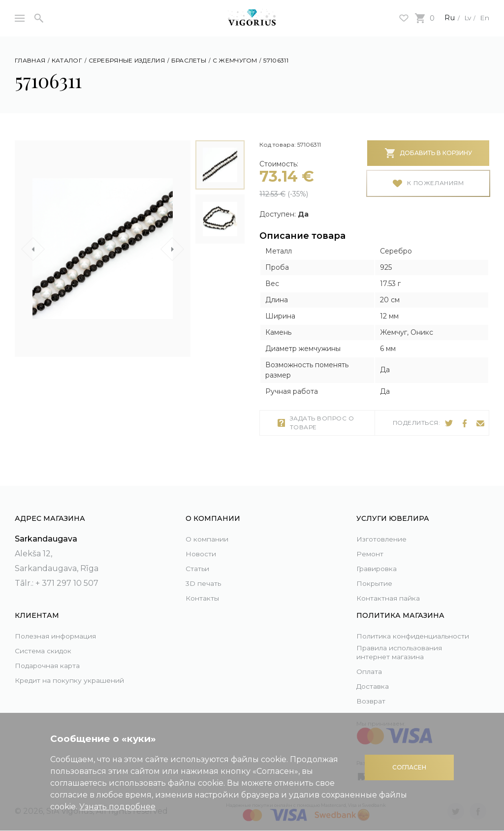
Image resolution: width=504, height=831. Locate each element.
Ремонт (372, 543)
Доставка (376, 686)
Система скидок (49, 640)
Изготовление (386, 528)
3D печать (206, 572)
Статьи (199, 558)
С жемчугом (235, 60)
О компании (212, 528)
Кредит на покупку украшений (54, 677)
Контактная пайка (393, 587)
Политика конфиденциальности (403, 628)
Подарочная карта (53, 655)
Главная (30, 60)
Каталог (67, 60)
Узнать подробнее (117, 807)
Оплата (371, 671)
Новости (203, 543)
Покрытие (378, 572)
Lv (464, 17)
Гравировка (381, 558)
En (484, 17)
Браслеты (189, 60)
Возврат (373, 701)
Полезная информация (63, 625)
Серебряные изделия (127, 60)
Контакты (205, 587)
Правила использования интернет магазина (408, 651)
